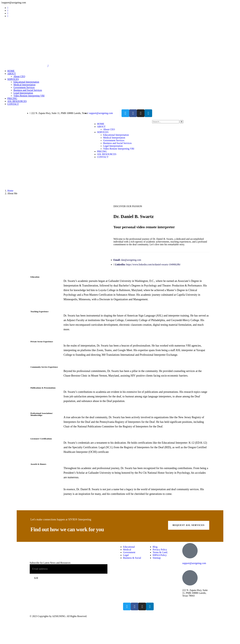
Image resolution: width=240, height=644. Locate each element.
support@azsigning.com (194, 563)
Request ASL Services (189, 525)
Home (10, 191)
